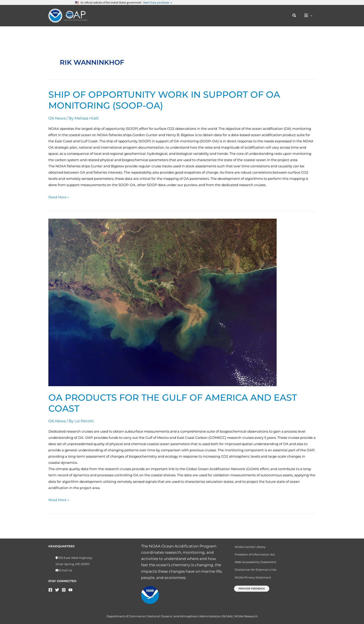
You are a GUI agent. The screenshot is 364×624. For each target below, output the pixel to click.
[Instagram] (64, 588)
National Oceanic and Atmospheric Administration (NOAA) (190, 616)
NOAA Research (246, 616)
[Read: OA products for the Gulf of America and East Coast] (162, 302)
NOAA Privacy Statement (253, 575)
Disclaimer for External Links (256, 568)
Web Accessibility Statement (255, 560)
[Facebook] (50, 588)
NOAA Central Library (250, 545)
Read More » (59, 197)
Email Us (65, 568)
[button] (294, 16)
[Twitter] (57, 588)
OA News (57, 118)
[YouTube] (70, 588)
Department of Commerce (126, 616)
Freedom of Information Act (255, 553)
